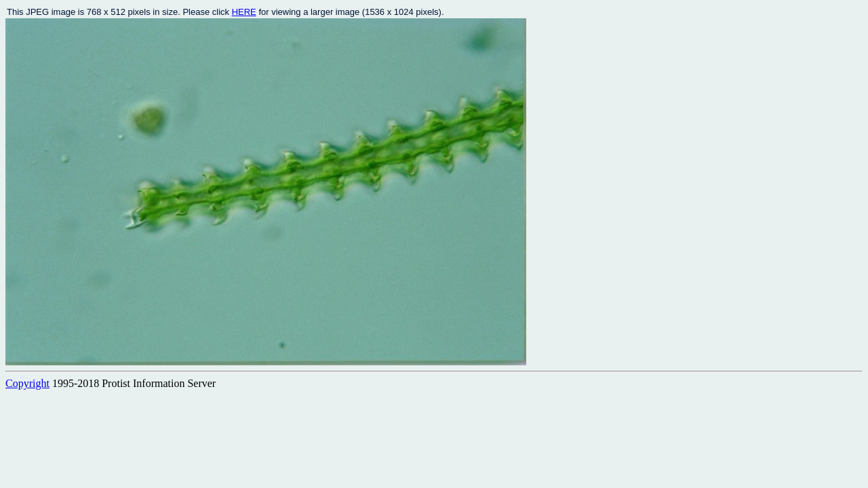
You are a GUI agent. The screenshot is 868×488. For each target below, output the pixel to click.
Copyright (27, 383)
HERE (244, 12)
